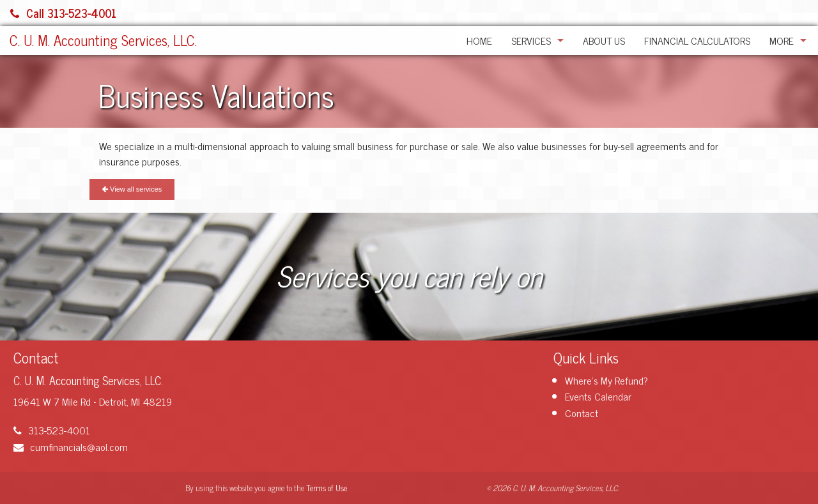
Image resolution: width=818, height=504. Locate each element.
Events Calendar (598, 396)
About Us (604, 40)
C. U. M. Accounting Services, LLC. (103, 40)
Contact (582, 413)
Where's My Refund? (606, 380)
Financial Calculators (697, 40)
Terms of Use (327, 488)
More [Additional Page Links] (782, 40)
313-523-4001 (52, 430)
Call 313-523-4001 (63, 13)
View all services (132, 189)
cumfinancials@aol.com (71, 447)
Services (531, 40)
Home (479, 40)
